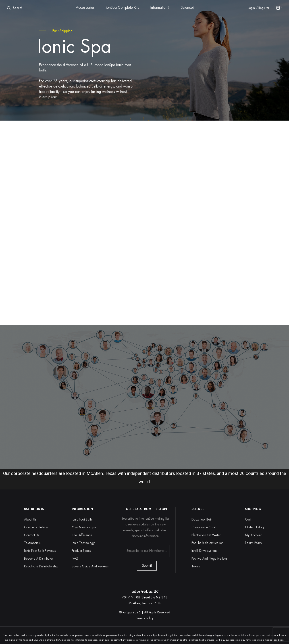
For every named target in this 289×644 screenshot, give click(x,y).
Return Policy (254, 543)
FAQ (75, 558)
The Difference (82, 535)
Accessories (85, 8)
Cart (248, 519)
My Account (253, 535)
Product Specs (81, 551)
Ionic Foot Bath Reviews (40, 551)
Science (187, 8)
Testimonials (32, 543)
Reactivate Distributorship (41, 566)
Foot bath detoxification (207, 543)
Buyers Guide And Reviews (90, 566)
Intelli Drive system (204, 551)
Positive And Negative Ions (209, 558)
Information (159, 8)
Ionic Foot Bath (82, 519)
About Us (30, 519)
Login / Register (259, 8)
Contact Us (32, 535)
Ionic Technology (83, 543)
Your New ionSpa (84, 527)
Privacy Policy (145, 618)
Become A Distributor (39, 558)
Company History (36, 527)
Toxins (196, 566)
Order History (255, 527)
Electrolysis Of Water (206, 535)
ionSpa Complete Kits (123, 8)
